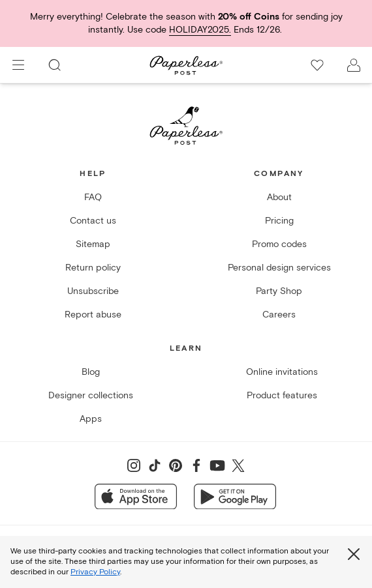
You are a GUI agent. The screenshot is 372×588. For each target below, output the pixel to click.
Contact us (93, 221)
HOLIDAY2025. (200, 30)
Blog (91, 372)
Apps (91, 419)
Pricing (279, 221)
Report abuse (93, 315)
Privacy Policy (95, 572)
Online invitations (282, 372)
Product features (282, 395)
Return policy (93, 268)
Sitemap (93, 244)
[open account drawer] (354, 65)
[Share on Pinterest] (176, 465)
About (279, 197)
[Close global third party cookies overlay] (354, 554)
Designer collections (91, 395)
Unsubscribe (93, 291)
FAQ (93, 197)
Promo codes (279, 244)
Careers (279, 315)
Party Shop (279, 291)
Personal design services (279, 268)
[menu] (18, 65)
